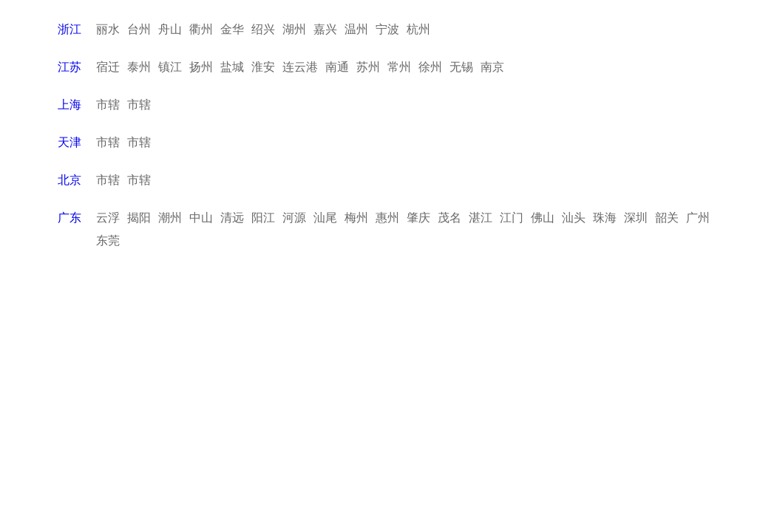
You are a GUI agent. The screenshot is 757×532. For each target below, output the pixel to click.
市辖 (108, 105)
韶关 (667, 218)
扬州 (201, 67)
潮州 (170, 218)
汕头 (574, 218)
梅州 (356, 218)
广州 (698, 218)
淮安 (263, 67)
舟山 (170, 29)
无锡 (461, 67)
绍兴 (263, 29)
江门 (512, 218)
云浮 (108, 218)
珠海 (605, 218)
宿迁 (108, 67)
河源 (294, 218)
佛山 (543, 218)
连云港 (300, 67)
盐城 (232, 67)
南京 (492, 67)
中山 (201, 218)
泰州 (139, 67)
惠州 (387, 218)
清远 (232, 218)
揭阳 (139, 218)
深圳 (636, 218)
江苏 (69, 67)
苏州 (368, 67)
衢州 (201, 29)
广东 (69, 218)
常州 (399, 67)
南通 (337, 67)
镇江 (170, 67)
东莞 (108, 241)
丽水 (108, 29)
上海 (69, 105)
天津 (69, 142)
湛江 (481, 218)
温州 (356, 29)
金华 (232, 29)
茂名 (449, 218)
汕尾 (325, 218)
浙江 (69, 29)
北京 (69, 180)
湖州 (294, 29)
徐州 (430, 67)
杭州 (418, 29)
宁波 (387, 29)
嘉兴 (325, 29)
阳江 (263, 218)
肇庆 (418, 218)
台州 (139, 29)
